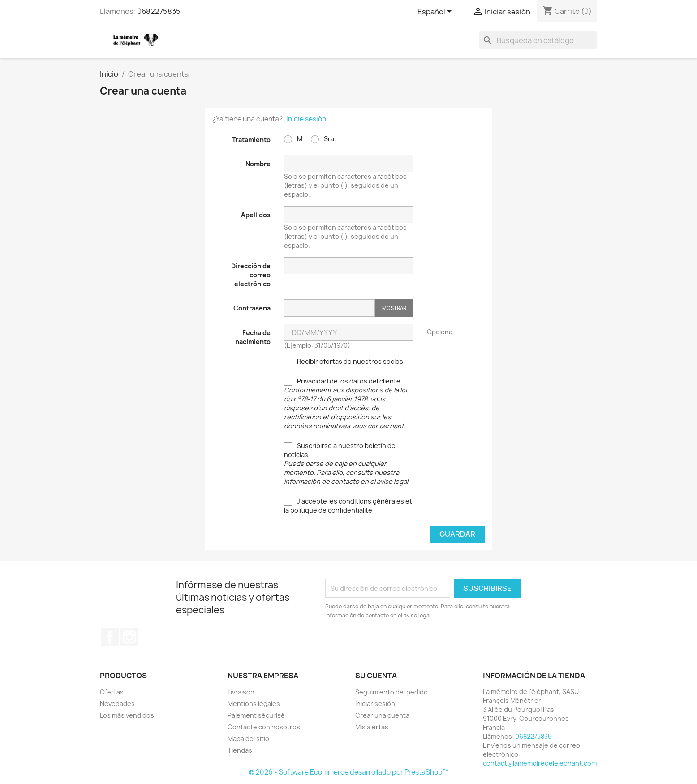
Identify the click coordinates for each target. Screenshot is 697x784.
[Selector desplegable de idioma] (436, 12)
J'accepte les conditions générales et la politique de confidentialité (348, 506)
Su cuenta (376, 676)
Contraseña (252, 308)
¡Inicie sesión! (306, 119)
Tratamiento (251, 140)
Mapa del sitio (248, 739)
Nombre (258, 164)
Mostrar (394, 308)
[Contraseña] (329, 308)
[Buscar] (538, 40)
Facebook (110, 637)
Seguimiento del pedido (392, 692)
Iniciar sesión (375, 704)
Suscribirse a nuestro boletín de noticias (347, 463)
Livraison (241, 692)
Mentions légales (254, 704)
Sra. (323, 139)
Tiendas (240, 750)
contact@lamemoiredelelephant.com (540, 763)
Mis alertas (372, 727)
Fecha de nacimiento (253, 337)
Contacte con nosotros (264, 727)
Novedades (117, 704)
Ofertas (112, 692)
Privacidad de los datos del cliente (345, 403)
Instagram (129, 637)
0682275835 (159, 11)
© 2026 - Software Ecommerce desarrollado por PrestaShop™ (349, 772)
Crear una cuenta (382, 715)
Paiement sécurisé (256, 715)
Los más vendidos (127, 715)
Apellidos (256, 215)
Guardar (457, 534)
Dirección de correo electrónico (251, 275)
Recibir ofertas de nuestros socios (344, 362)
